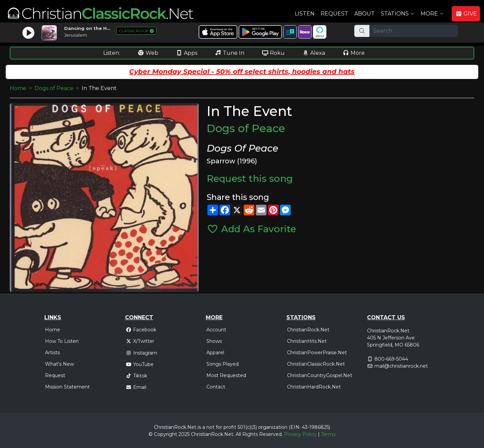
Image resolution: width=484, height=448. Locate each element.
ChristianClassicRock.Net (316, 364)
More (354, 53)
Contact (216, 387)
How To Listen (62, 341)
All (238, 434)
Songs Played (223, 364)
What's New (59, 364)
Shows (214, 341)
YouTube (140, 364)
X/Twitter (140, 341)
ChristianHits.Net (307, 341)
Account (216, 330)
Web (148, 53)
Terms (328, 434)
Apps (187, 53)
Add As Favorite (251, 229)
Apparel (215, 353)
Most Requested (226, 375)
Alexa (314, 53)
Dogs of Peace (54, 88)
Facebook (141, 330)
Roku (273, 53)
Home (18, 88)
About (365, 14)
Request (334, 14)
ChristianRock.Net (308, 330)
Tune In (230, 53)
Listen (305, 14)
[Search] (414, 31)
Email (136, 387)
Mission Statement (67, 387)
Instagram (142, 353)
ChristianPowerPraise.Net (317, 353)
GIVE (466, 14)
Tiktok (136, 376)
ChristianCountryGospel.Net (320, 375)
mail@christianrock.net (401, 366)
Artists (52, 353)
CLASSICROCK (136, 31)
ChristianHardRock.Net (314, 387)
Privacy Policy (300, 434)
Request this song (250, 178)
